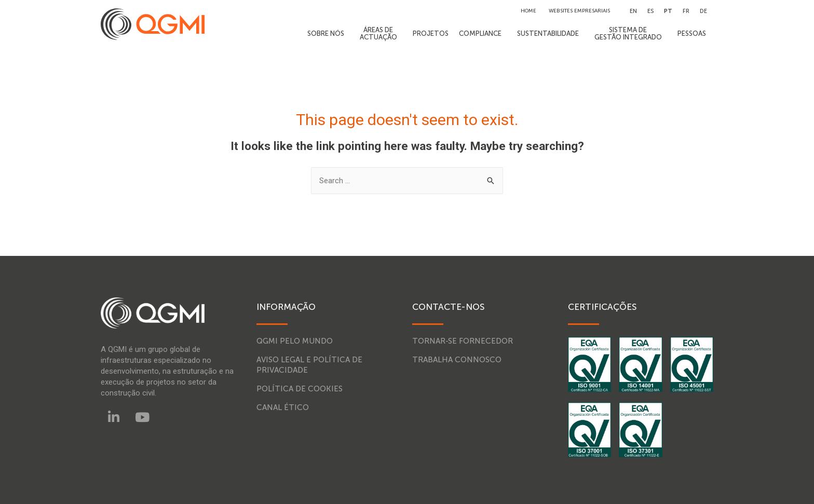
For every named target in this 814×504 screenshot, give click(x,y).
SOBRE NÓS (328, 34)
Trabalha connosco (457, 360)
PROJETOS (431, 33)
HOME (528, 11)
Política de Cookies (300, 389)
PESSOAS (694, 34)
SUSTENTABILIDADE (551, 34)
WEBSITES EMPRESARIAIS (579, 11)
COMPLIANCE (483, 34)
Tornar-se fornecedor (463, 341)
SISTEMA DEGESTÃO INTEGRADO (631, 33)
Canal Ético (283, 407)
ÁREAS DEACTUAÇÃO (381, 33)
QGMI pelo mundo (295, 341)
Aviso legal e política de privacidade (309, 365)
